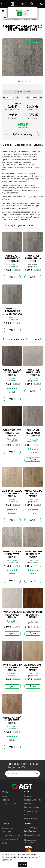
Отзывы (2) (39, 145)
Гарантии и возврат (32, 807)
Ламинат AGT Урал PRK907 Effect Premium (33, 668)
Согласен (23, 864)
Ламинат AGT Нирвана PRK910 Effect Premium (21, 20)
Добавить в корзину (23, 134)
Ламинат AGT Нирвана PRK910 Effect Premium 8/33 (12, 311)
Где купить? (29, 804)
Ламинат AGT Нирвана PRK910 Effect (33, 259)
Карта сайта (6, 832)
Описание (8, 145)
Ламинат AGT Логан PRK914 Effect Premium (12, 554)
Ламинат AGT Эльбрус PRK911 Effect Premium (33, 433)
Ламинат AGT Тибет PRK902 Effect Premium (33, 554)
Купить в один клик (22, 92)
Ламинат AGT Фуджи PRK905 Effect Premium (33, 615)
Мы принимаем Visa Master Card (30, 841)
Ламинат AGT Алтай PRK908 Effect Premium (12, 720)
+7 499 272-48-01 (31, 828)
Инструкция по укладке (11, 836)
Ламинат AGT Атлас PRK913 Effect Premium (33, 494)
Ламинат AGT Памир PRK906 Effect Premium (12, 668)
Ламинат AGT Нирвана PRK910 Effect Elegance (12, 259)
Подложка (6, 800)
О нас (26, 815)
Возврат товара (8, 828)
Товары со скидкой (9, 804)
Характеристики (23, 145)
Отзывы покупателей (10, 839)
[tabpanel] (22, 57)
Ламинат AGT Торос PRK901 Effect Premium (12, 373)
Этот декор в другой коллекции (18, 225)
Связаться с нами (31, 818)
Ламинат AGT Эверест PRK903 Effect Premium (33, 373)
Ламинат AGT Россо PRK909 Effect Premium (12, 433)
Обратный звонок (32, 835)
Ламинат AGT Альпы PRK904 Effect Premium (12, 615)
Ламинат (5, 796)
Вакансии (5, 843)
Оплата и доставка (31, 811)
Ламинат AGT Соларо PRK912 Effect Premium (12, 494)
